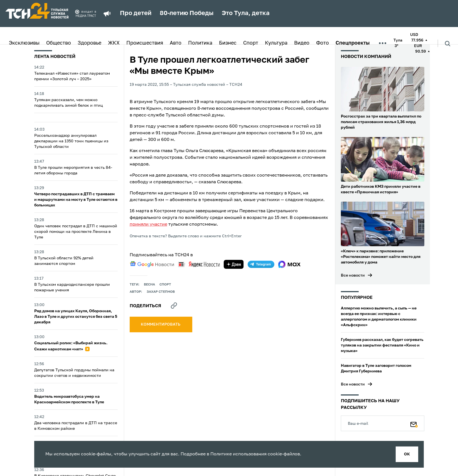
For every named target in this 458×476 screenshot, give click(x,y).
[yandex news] (199, 264)
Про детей (136, 13)
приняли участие (148, 224)
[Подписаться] (414, 423)
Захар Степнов (161, 292)
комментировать (161, 324)
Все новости (353, 275)
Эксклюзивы (24, 43)
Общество (59, 43)
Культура (276, 43)
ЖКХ (114, 43)
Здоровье (89, 43)
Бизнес (228, 43)
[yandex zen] (234, 264)
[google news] (152, 264)
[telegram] (261, 264)
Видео (302, 43)
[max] (290, 264)
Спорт (251, 43)
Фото (322, 43)
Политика (200, 43)
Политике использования (238, 454)
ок (407, 454)
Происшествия (145, 43)
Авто (176, 43)
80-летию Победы (187, 13)
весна (149, 285)
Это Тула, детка (246, 13)
